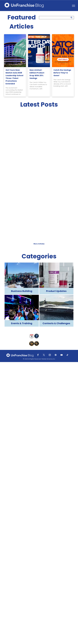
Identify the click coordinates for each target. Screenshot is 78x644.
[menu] (74, 6)
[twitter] (44, 355)
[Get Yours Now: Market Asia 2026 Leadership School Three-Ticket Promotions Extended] (15, 51)
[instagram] (50, 355)
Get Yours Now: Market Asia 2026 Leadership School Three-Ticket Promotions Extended (14, 77)
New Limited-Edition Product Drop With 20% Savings (37, 74)
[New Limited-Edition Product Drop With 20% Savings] (39, 51)
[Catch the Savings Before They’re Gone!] (63, 51)
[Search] (56, 18)
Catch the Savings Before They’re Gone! (62, 73)
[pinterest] (56, 355)
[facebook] (38, 355)
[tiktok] (67, 355)
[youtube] (62, 355)
